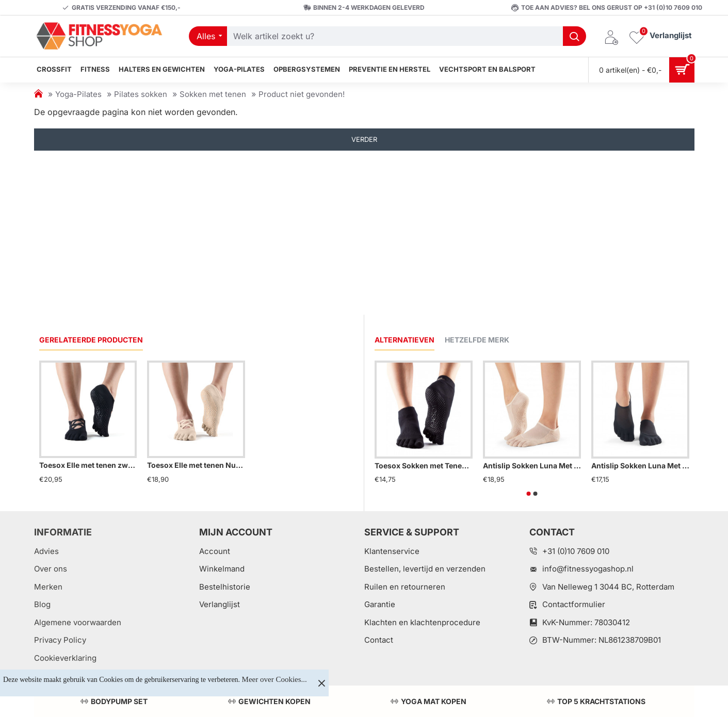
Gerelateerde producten (91, 340)
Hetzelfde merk (477, 340)
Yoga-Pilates (78, 94)
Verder (364, 139)
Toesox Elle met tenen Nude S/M (196, 465)
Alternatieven (405, 340)
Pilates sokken (141, 94)
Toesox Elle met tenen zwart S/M (88, 465)
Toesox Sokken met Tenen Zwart (424, 466)
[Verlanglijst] (660, 36)
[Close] (321, 683)
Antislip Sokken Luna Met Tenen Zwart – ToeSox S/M (640, 466)
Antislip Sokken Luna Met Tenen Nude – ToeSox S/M (532, 466)
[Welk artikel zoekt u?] (575, 36)
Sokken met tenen (213, 94)
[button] (528, 494)
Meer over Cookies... (274, 679)
